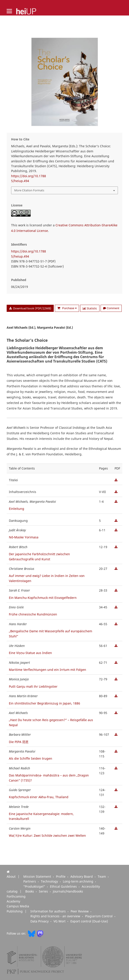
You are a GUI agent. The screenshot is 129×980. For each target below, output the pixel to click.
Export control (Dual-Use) (89, 921)
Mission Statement (38, 877)
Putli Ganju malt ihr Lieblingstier (33, 686)
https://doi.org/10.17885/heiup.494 (29, 178)
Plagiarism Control (99, 916)
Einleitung (17, 509)
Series (44, 891)
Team (102, 877)
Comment (111, 308)
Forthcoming (16, 897)
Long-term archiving (78, 881)
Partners (30, 881)
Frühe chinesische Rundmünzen (33, 614)
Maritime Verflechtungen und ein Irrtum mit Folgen (48, 670)
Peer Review (80, 911)
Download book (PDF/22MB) (32, 308)
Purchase (69, 308)
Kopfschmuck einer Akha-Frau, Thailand (39, 797)
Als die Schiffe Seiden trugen (31, 758)
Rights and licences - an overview (56, 916)
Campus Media (18, 906)
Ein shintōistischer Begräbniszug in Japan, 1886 (45, 703)
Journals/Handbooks (68, 891)
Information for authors (49, 911)
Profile (61, 877)
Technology (50, 881)
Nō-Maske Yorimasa (24, 537)
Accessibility (91, 887)
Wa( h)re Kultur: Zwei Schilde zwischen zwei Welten (47, 835)
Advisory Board (82, 877)
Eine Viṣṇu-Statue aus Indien (30, 653)
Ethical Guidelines (64, 887)
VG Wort (60, 921)
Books (30, 891)
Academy (13, 901)
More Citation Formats (29, 190)
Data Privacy (40, 921)
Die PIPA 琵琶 (19, 742)
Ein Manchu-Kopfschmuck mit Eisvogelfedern (43, 598)
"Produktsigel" (35, 887)
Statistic (90, 308)
